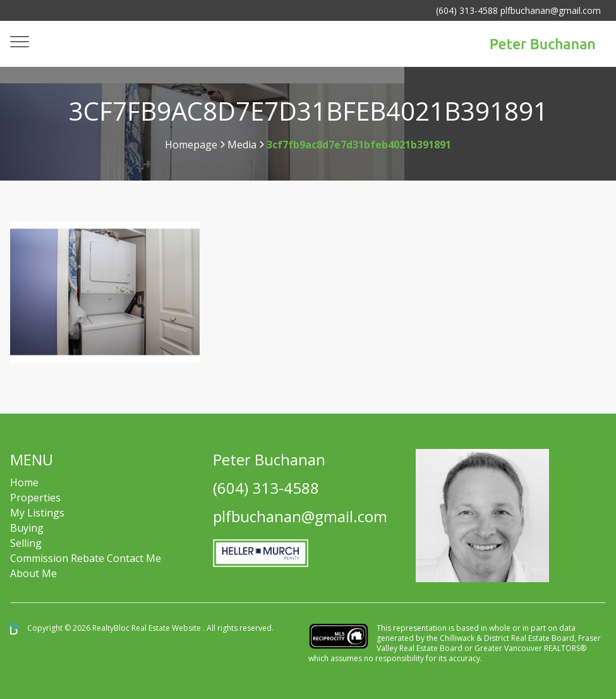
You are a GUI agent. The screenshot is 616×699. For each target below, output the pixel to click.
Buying (27, 528)
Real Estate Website (167, 628)
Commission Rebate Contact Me (86, 558)
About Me (33, 573)
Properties (35, 498)
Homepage (191, 145)
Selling (26, 543)
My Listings (37, 513)
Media (242, 145)
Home (24, 482)
